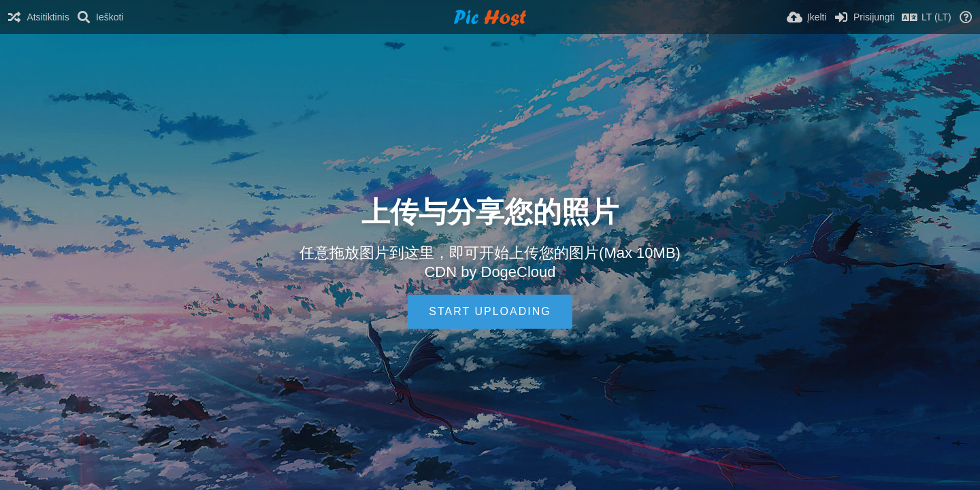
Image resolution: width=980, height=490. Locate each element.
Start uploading (490, 311)
